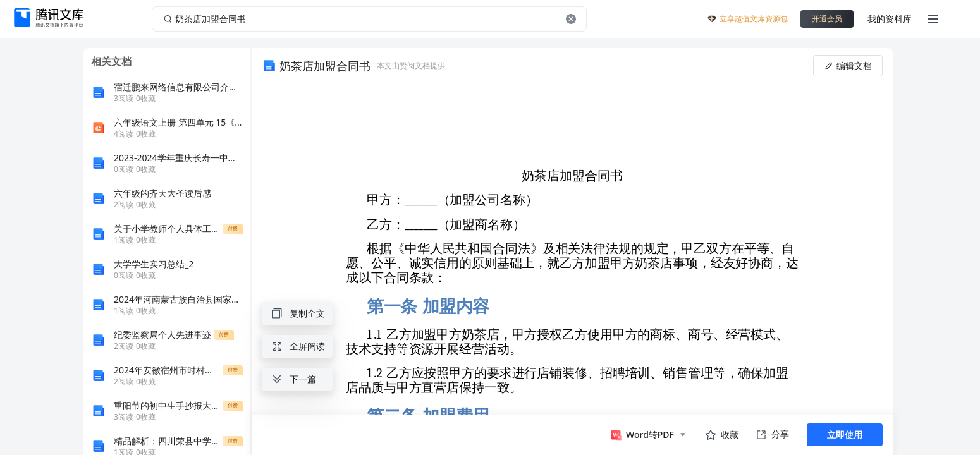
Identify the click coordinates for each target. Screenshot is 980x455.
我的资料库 (890, 19)
